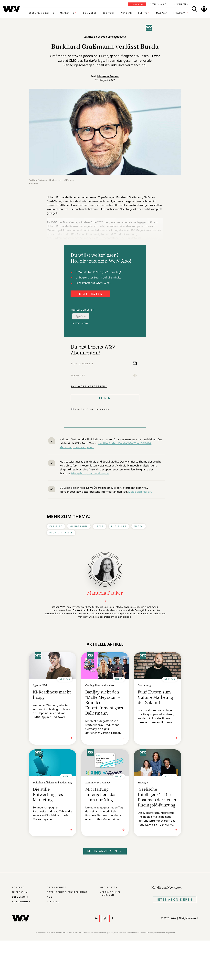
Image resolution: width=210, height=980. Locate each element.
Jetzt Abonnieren (175, 899)
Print (100, 526)
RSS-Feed (53, 902)
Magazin (162, 13)
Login (105, 398)
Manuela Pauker (108, 76)
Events (143, 13)
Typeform (81, 316)
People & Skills (61, 533)
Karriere (56, 526)
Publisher (119, 526)
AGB (50, 897)
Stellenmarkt (158, 4)
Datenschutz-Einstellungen (68, 892)
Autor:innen (21, 902)
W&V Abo (138, 4)
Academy (127, 13)
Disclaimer (20, 897)
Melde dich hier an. (140, 492)
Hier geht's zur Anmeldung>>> (90, 473)
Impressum (20, 892)
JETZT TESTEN (90, 294)
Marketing (67, 13)
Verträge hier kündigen (110, 893)
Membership (79, 526)
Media (139, 526)
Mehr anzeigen (105, 851)
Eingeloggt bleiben (92, 409)
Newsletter (181, 4)
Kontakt (18, 887)
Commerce (90, 13)
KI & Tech (109, 13)
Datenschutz (57, 887)
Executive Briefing (42, 13)
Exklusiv (179, 13)
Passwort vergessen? (89, 386)
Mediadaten (109, 887)
